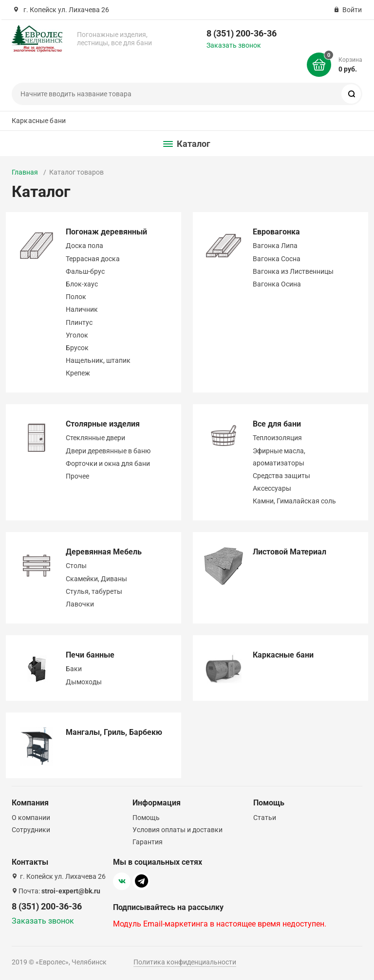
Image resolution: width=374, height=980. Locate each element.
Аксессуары (272, 488)
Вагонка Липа (275, 246)
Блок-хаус (82, 284)
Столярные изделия (103, 424)
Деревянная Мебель (104, 552)
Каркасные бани (39, 121)
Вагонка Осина (277, 284)
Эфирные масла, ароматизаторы (279, 457)
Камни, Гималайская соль (294, 501)
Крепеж (78, 373)
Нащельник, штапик (98, 360)
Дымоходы (84, 682)
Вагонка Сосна (277, 259)
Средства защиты (281, 476)
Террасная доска (93, 259)
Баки (74, 669)
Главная (25, 172)
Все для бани (277, 424)
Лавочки (80, 604)
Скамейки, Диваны (96, 579)
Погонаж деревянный (106, 232)
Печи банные (90, 655)
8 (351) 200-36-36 (242, 33)
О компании (31, 818)
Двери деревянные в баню (108, 451)
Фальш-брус (85, 271)
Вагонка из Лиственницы (293, 271)
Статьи (265, 818)
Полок (76, 297)
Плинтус (79, 322)
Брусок (77, 348)
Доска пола (84, 246)
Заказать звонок (234, 45)
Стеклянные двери (95, 438)
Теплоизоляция (277, 438)
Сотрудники (31, 830)
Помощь (146, 818)
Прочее (77, 476)
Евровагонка (276, 232)
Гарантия (148, 842)
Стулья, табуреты (94, 591)
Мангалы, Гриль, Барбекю (114, 732)
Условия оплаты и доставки (178, 830)
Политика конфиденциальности (185, 962)
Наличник (82, 309)
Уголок (77, 335)
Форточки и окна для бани (108, 463)
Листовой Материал (290, 552)
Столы (76, 566)
